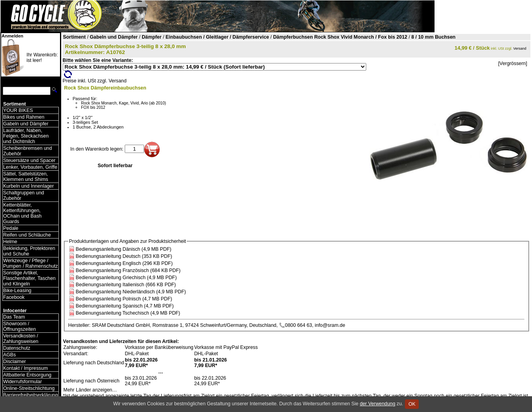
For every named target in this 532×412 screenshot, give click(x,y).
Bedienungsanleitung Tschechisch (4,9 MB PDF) (128, 313)
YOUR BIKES (18, 110)
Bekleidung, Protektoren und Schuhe (29, 251)
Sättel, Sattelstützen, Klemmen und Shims (26, 177)
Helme (10, 242)
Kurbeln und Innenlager (28, 186)
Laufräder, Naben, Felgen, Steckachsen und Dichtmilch (26, 136)
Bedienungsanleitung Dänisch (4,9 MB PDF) (124, 249)
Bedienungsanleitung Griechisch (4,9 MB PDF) (126, 278)
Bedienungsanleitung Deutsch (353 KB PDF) (124, 256)
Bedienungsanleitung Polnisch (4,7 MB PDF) (124, 299)
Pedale (11, 228)
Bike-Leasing (17, 291)
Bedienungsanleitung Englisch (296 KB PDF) (124, 263)
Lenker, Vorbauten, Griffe (30, 167)
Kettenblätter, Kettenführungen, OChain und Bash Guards (22, 213)
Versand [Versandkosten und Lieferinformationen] (520, 48)
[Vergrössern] (512, 63)
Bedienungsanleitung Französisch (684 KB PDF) (128, 270)
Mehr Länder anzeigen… (90, 390)
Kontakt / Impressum (25, 368)
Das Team (14, 317)
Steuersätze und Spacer (29, 160)
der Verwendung (378, 404)
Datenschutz (17, 348)
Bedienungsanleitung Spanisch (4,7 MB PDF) (125, 306)
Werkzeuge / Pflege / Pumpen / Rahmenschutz (31, 263)
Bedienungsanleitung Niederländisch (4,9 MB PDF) (131, 292)
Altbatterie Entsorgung (27, 375)
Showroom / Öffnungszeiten (20, 326)
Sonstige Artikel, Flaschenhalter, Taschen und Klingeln (29, 278)
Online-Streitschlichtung (29, 388)
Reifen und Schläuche (27, 235)
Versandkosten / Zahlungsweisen (21, 339)
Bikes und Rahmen (24, 117)
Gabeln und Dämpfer (26, 124)
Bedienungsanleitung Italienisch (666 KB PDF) (126, 285)
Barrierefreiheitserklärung (31, 395)
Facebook (14, 297)
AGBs (9, 355)
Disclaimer (15, 362)
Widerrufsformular (22, 382)
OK (412, 404)
